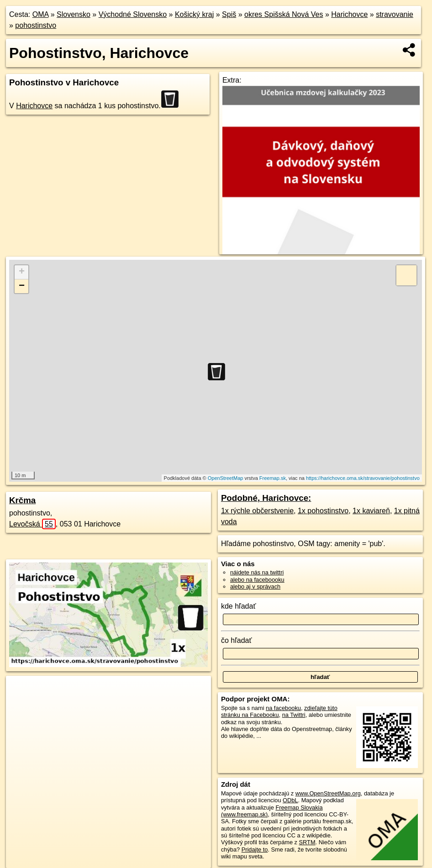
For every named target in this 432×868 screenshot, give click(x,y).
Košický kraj (194, 14)
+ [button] (22, 272)
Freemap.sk (273, 478)
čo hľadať (237, 640)
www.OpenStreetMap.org (328, 793)
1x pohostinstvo (323, 511)
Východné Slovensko (133, 14)
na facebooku (283, 708)
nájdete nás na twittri (257, 572)
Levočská (32, 524)
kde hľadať (239, 606)
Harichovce (349, 14)
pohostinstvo (36, 25)
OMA (41, 14)
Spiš (229, 14)
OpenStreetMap (226, 478)
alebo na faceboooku (257, 580)
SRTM (307, 842)
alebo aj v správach (255, 587)
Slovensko (74, 14)
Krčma (22, 500)
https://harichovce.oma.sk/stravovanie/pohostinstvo (363, 478)
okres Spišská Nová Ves (284, 14)
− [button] (22, 286)
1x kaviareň (371, 511)
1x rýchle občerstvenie (257, 511)
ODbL (290, 800)
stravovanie (395, 14)
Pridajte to (255, 850)
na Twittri (294, 715)
